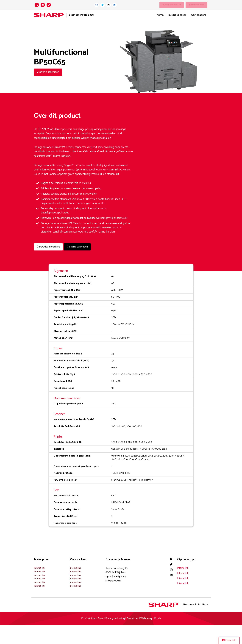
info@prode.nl (113, 580)
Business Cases (177, 15)
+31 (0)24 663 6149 (116, 576)
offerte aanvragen (48, 72)
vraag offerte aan (173, 5)
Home (160, 15)
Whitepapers (199, 15)
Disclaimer (133, 618)
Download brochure (49, 247)
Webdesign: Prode (151, 618)
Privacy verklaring (115, 618)
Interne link (39, 568)
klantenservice (197, 5)
